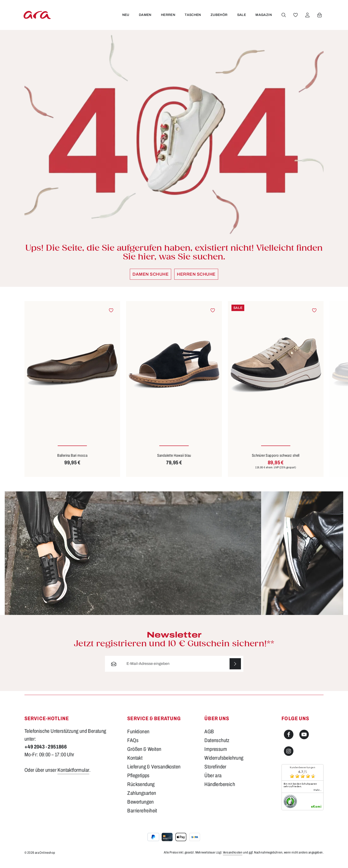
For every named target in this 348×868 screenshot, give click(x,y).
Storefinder (215, 772)
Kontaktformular (73, 775)
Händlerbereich (220, 789)
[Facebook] (289, 739)
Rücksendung (141, 789)
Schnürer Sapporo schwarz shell (276, 460)
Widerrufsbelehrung (224, 763)
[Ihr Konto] (307, 17)
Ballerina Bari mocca (72, 460)
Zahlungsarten (142, 798)
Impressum (216, 754)
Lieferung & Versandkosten (154, 772)
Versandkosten (233, 857)
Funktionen (138, 737)
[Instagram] (289, 756)
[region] (174, 394)
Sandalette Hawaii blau (174, 460)
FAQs (133, 745)
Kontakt (135, 763)
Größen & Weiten (144, 754)
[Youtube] (304, 739)
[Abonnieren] (235, 669)
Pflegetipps (138, 781)
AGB (209, 737)
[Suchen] (283, 17)
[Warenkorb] (319, 17)
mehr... (317, 795)
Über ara (213, 781)
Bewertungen (140, 807)
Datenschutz (217, 745)
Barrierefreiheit (142, 816)
